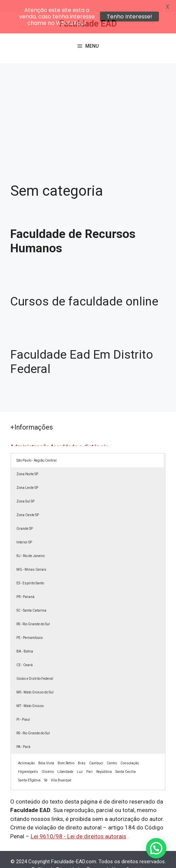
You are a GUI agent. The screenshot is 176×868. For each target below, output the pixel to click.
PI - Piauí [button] (23, 707)
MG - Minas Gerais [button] (31, 557)
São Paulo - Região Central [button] (36, 448)
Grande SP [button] (25, 516)
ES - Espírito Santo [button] (30, 571)
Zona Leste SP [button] (27, 475)
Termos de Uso (104, 857)
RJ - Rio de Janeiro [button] (31, 544)
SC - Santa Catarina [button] (31, 598)
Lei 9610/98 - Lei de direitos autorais (78, 824)
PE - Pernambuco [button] (30, 625)
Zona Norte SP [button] (27, 462)
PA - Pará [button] (23, 735)
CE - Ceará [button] (25, 653)
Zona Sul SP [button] (25, 489)
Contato (135, 857)
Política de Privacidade (57, 857)
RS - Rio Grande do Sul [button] (33, 612)
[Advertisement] (88, 102)
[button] (156, 848)
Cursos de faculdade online (84, 289)
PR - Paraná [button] (25, 585)
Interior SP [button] (24, 530)
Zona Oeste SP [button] (28, 503)
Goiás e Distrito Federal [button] (35, 666)
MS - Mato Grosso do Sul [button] (35, 680)
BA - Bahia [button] (25, 639)
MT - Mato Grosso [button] (30, 694)
